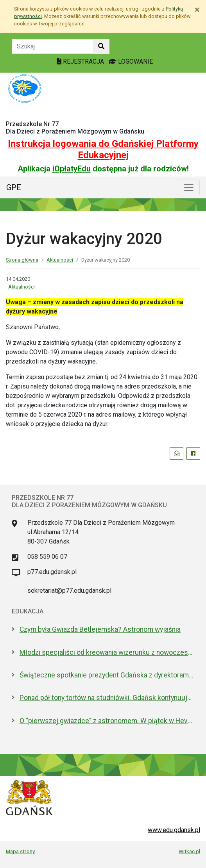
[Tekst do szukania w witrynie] (53, 46)
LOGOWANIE (131, 61)
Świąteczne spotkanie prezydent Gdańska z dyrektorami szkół (107, 675)
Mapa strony (20, 851)
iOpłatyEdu (72, 169)
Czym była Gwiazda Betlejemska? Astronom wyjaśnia (100, 629)
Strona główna (22, 260)
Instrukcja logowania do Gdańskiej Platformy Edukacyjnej (103, 149)
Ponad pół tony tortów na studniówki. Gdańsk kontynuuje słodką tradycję (107, 698)
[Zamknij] (197, 10)
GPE (14, 187)
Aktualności (60, 260)
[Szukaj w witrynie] (101, 46)
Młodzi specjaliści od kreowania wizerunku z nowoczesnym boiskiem (107, 652)
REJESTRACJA (81, 61)
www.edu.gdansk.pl (174, 830)
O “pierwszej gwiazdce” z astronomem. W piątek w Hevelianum (107, 721)
